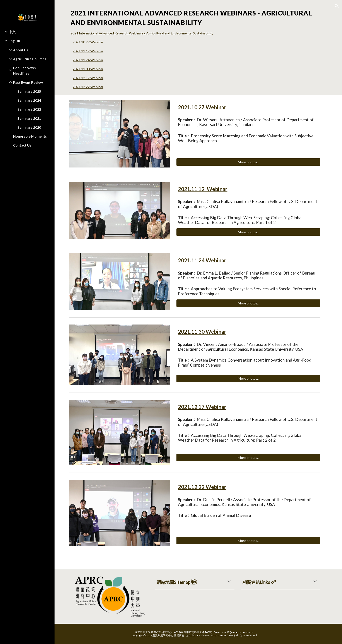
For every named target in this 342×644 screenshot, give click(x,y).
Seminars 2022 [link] (29, 109)
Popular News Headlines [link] (24, 70)
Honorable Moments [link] (30, 136)
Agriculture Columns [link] (30, 59)
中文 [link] (12, 32)
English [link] (14, 41)
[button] (337, 6)
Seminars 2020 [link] (29, 127)
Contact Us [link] (22, 145)
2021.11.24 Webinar (92, 60)
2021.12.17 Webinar (92, 78)
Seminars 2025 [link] (29, 91)
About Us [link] (21, 50)
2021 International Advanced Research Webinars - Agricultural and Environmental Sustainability (146, 33)
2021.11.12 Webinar (92, 51)
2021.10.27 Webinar (92, 42)
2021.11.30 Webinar (92, 69)
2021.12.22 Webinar (92, 87)
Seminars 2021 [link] (29, 118)
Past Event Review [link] (28, 82)
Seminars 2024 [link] (29, 100)
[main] (198, 18)
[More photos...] (252, 162)
